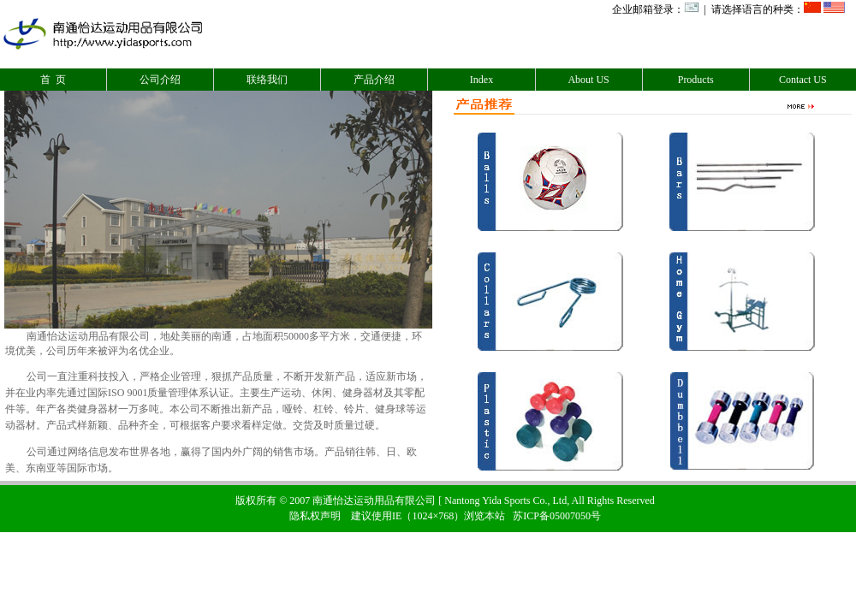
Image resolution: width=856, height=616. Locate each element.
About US (588, 80)
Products (696, 80)
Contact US (803, 80)
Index (481, 80)
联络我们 (267, 80)
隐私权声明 (315, 516)
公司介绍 (160, 80)
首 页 (53, 80)
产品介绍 (374, 80)
